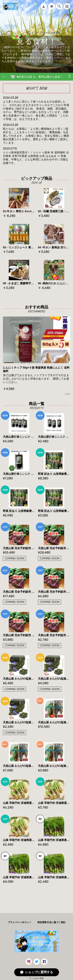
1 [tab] (64, 394)
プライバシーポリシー (19, 922)
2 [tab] (67, 394)
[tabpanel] (36, 354)
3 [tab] (69, 394)
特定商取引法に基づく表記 (51, 922)
